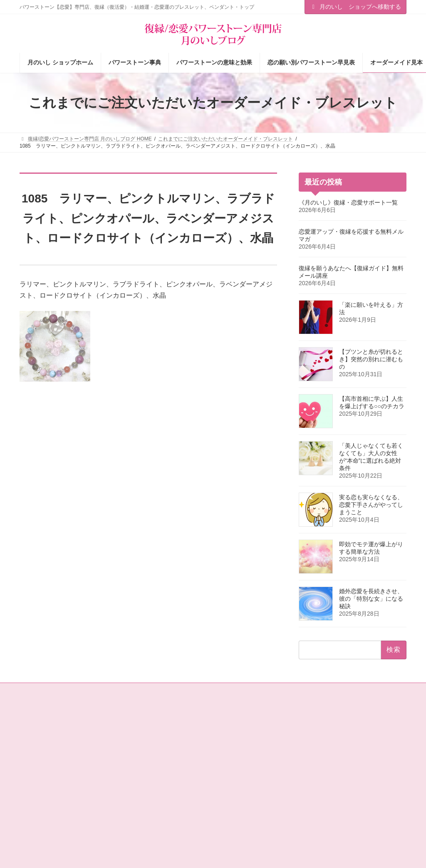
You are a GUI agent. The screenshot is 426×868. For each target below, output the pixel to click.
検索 (392, 771)
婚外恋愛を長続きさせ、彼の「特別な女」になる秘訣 (371, 599)
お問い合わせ (42, 690)
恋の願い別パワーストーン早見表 (262, 767)
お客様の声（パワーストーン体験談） (262, 785)
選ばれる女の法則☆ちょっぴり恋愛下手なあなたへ (164, 828)
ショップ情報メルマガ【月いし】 (262, 825)
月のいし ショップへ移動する (356, 7)
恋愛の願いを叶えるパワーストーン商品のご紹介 (164, 785)
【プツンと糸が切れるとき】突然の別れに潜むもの (371, 359)
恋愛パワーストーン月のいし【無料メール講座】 (164, 807)
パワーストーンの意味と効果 (257, 753)
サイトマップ (88, 690)
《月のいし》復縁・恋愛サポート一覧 (348, 202)
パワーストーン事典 (247, 738)
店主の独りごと (142, 767)
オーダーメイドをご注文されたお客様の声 (264, 807)
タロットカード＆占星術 (152, 753)
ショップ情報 (139, 738)
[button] (363, 735)
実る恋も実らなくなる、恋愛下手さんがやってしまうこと (371, 505)
